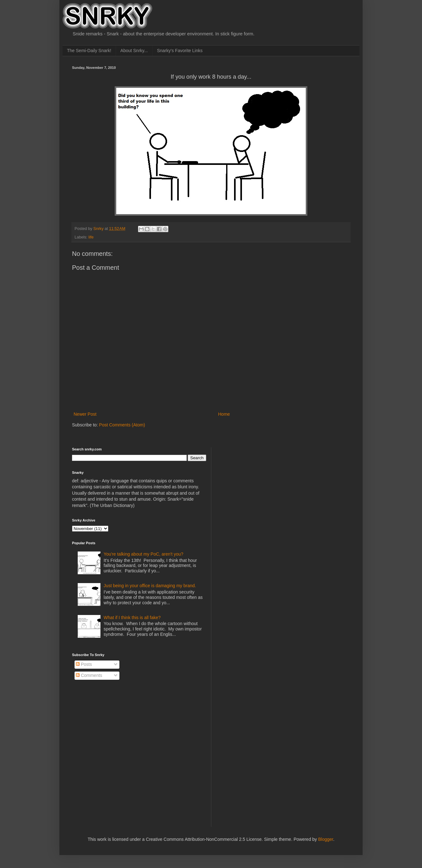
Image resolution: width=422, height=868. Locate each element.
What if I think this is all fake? (132, 618)
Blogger (326, 839)
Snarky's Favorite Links (180, 51)
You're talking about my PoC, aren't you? (143, 554)
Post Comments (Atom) (122, 425)
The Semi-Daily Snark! (89, 51)
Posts (84, 664)
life (91, 237)
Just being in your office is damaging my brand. (150, 586)
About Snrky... (134, 51)
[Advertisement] (265, 487)
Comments (89, 675)
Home (224, 414)
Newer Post (85, 414)
